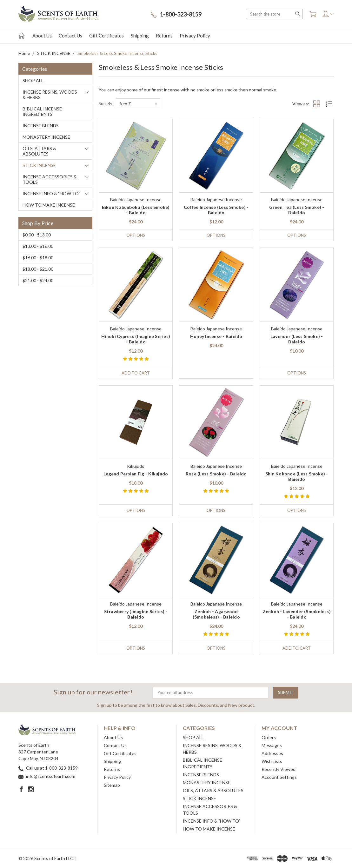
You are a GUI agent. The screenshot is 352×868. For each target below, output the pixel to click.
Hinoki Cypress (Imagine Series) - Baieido (136, 339)
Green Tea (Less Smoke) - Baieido (297, 210)
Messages (272, 745)
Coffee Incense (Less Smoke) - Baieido (216, 210)
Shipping (140, 36)
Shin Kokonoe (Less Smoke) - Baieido (297, 476)
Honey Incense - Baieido (216, 336)
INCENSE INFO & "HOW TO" (51, 193)
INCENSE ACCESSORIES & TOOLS (50, 179)
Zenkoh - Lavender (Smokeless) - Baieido (297, 614)
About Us (42, 36)
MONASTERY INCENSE (46, 137)
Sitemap (112, 785)
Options (136, 235)
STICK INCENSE (39, 165)
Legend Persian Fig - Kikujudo (136, 474)
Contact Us (70, 36)
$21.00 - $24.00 (38, 280)
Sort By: (106, 103)
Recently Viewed (279, 769)
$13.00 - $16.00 (38, 246)
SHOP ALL (33, 80)
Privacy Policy (195, 36)
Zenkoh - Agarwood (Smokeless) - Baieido (216, 614)
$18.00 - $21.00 (38, 269)
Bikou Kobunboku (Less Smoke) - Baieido (136, 210)
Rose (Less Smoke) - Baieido (216, 474)
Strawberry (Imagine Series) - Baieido (136, 614)
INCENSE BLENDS (41, 126)
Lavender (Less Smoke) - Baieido (297, 339)
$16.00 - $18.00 (38, 258)
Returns (164, 36)
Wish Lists (272, 761)
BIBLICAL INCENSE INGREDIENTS (42, 111)
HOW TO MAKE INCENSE (49, 205)
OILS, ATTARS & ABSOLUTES (39, 151)
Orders (269, 737)
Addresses (272, 753)
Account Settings (279, 777)
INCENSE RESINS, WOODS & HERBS (50, 95)
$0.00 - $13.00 (37, 235)
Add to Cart (136, 373)
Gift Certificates (106, 36)
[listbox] (138, 104)
